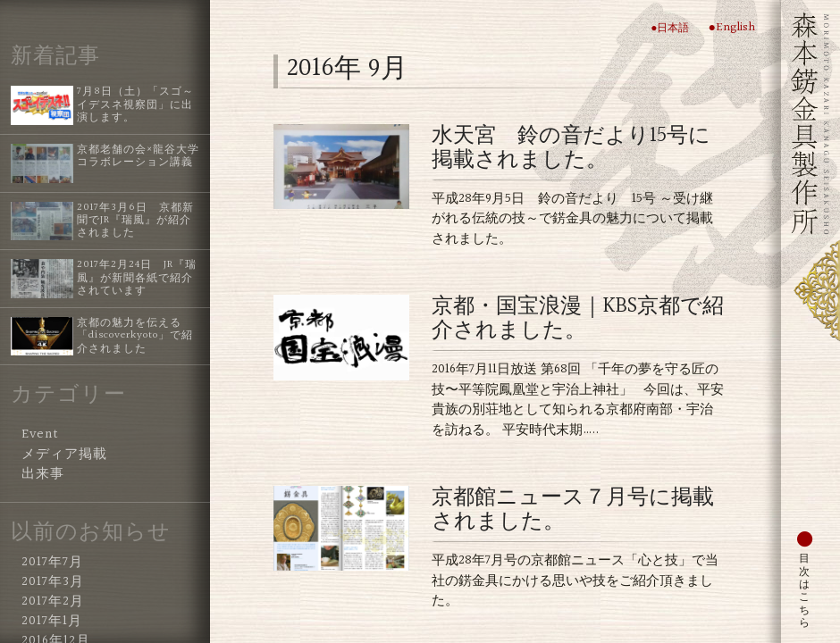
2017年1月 (52, 622)
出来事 (43, 474)
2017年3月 (53, 582)
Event (40, 435)
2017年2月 (53, 602)
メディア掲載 (64, 455)
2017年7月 (52, 563)
